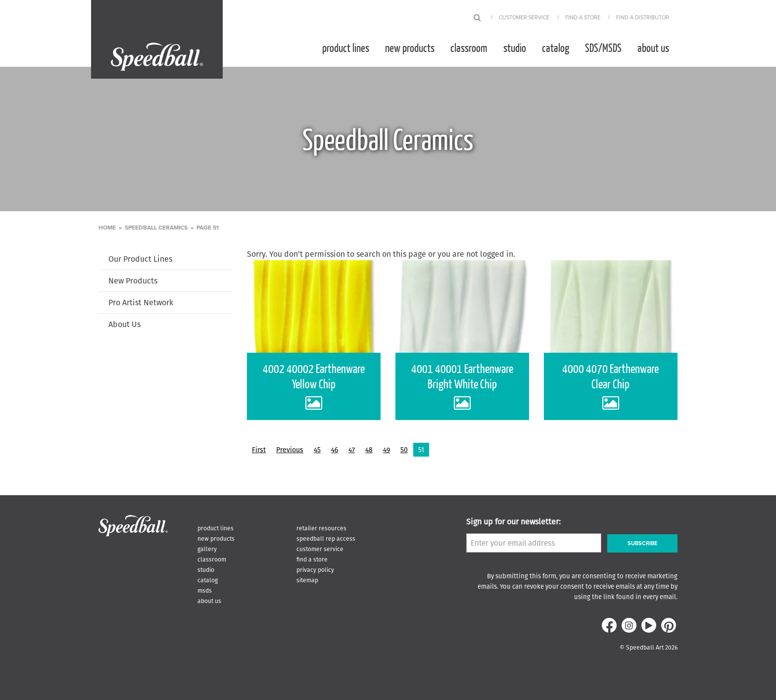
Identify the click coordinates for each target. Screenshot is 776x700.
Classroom (469, 47)
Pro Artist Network (141, 303)
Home (107, 228)
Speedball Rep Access (326, 538)
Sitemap (307, 580)
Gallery (207, 549)
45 (317, 450)
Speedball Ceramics (156, 228)
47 (352, 450)
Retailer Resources (321, 528)
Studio (515, 47)
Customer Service (524, 18)
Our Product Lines (140, 259)
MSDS (205, 590)
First (259, 450)
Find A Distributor (643, 18)
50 (404, 450)
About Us (653, 47)
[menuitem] (346, 47)
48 (369, 450)
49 (387, 450)
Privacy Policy (315, 570)
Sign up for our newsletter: (513, 522)
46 (335, 450)
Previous (290, 450)
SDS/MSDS (603, 47)
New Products (410, 47)
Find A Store (583, 18)
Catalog (556, 47)
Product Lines (346, 47)
